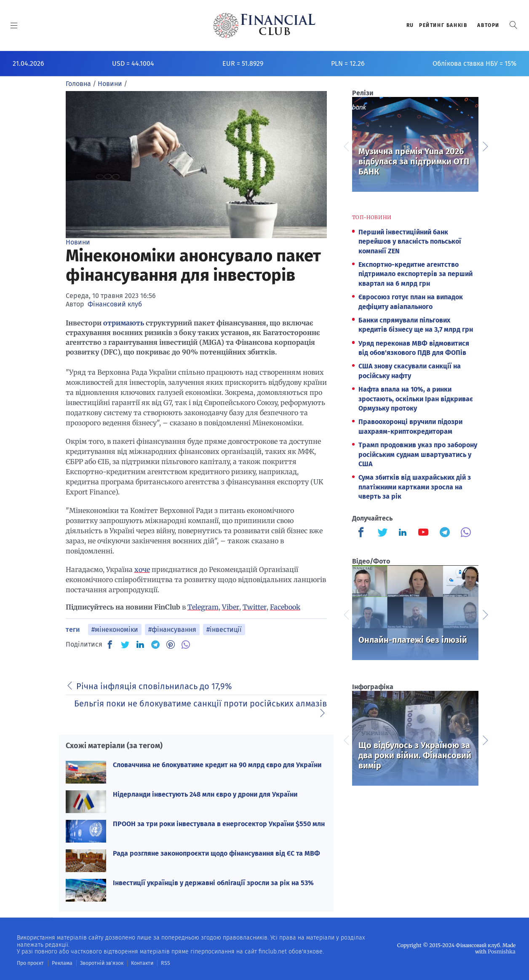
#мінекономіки (115, 630)
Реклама (62, 963)
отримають (124, 323)
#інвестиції (224, 630)
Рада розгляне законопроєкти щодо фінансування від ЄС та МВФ (216, 853)
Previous (346, 145)
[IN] (140, 645)
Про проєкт (30, 963)
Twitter (255, 607)
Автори (488, 25)
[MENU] (14, 25)
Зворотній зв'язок (101, 963)
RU (410, 25)
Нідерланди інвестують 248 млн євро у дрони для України (205, 794)
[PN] (171, 644)
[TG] (155, 644)
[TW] (125, 644)
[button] (513, 25)
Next (485, 145)
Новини (78, 242)
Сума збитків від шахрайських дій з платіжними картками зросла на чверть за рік (415, 487)
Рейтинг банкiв (443, 25)
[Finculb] (363, 533)
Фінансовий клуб (115, 304)
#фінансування (172, 630)
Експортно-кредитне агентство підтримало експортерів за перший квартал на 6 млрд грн (415, 274)
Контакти (140, 963)
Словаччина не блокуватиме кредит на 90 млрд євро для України (217, 765)
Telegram (203, 607)
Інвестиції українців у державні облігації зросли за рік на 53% (213, 883)
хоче (142, 569)
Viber (231, 607)
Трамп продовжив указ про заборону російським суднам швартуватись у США (418, 454)
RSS (163, 963)
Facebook (285, 607)
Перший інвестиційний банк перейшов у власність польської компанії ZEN (410, 242)
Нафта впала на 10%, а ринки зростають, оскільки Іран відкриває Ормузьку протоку (416, 399)
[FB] (110, 644)
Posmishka (502, 952)
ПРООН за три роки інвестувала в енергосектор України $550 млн (219, 824)
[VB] (186, 644)
